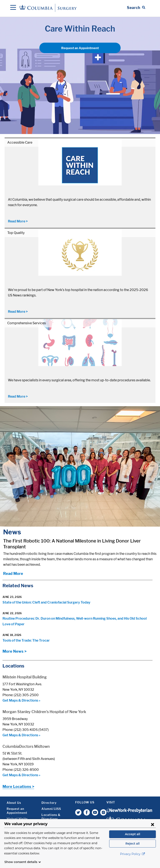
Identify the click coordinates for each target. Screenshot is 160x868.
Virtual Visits (17, 819)
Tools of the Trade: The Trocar (26, 640)
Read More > (18, 221)
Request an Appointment (80, 48)
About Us (14, 803)
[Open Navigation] (13, 8)
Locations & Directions (51, 817)
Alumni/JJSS (51, 809)
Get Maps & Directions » (21, 700)
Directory (49, 803)
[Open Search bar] (136, 8)
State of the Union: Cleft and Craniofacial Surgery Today (46, 602)
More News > (14, 651)
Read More (13, 574)
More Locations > (18, 787)
